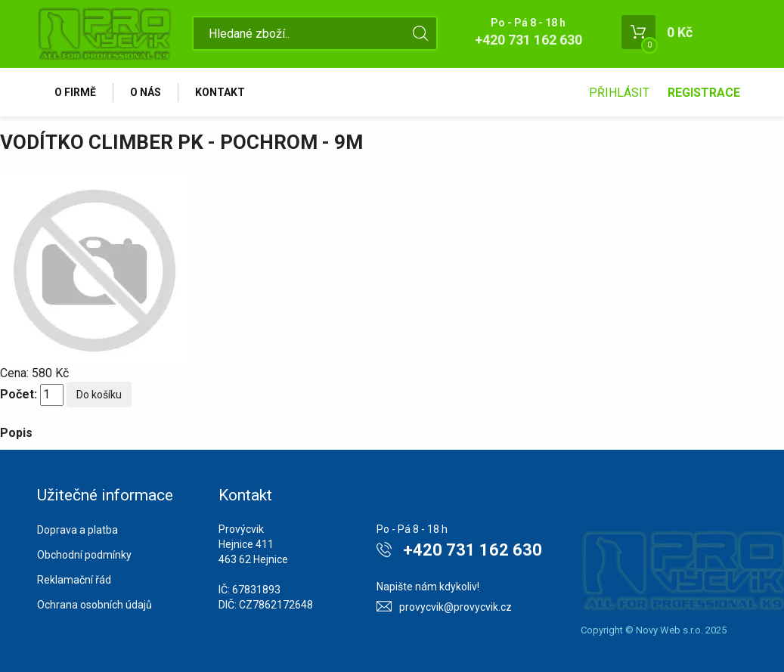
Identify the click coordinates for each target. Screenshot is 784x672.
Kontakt (220, 92)
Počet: (19, 394)
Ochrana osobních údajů (95, 605)
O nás (146, 92)
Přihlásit (619, 93)
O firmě (75, 92)
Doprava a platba (77, 530)
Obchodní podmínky (84, 555)
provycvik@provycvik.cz (456, 607)
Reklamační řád (74, 580)
